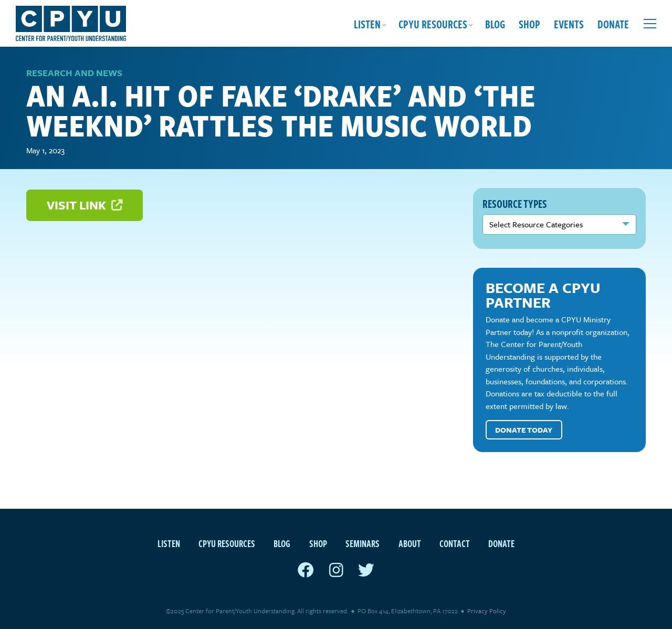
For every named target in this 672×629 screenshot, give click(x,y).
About (410, 543)
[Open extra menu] (650, 24)
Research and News (74, 73)
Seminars (363, 543)
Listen (367, 24)
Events (569, 24)
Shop (529, 24)
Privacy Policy (487, 611)
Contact (455, 543)
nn (560, 224)
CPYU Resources (433, 24)
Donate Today (524, 430)
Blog (495, 24)
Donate (613, 24)
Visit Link (85, 205)
